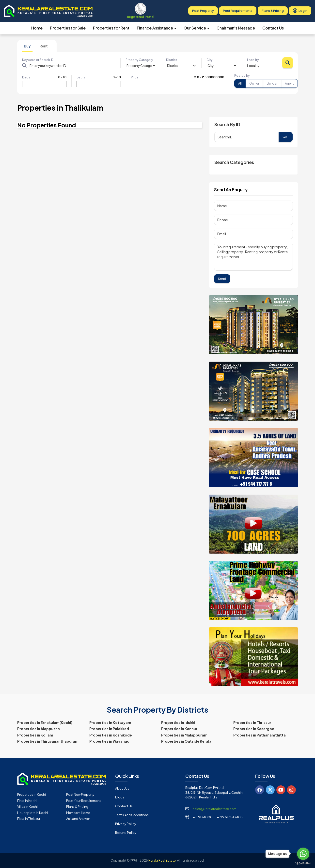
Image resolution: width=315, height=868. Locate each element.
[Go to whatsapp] (303, 854)
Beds (26, 77)
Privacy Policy (126, 824)
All (240, 83)
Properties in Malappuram (184, 735)
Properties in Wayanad (109, 741)
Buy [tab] (27, 46)
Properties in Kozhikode (111, 735)
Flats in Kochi (27, 801)
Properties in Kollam (35, 735)
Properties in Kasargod (254, 729)
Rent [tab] (44, 46)
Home (37, 28)
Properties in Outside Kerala (186, 741)
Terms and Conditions (132, 815)
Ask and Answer (78, 819)
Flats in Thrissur (29, 819)
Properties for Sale (68, 28)
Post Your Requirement (84, 801)
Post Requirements (238, 11)
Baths (81, 77)
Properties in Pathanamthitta (260, 735)
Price (135, 77)
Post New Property (80, 794)
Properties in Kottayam (110, 722)
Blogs (120, 797)
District (172, 60)
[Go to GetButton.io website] (303, 863)
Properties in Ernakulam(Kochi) (45, 722)
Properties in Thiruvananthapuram (48, 741)
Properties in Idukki (178, 722)
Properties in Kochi (31, 794)
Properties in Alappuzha (39, 729)
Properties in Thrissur (252, 722)
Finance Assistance (157, 28)
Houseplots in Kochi (33, 813)
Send (222, 279)
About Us (122, 788)
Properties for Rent (111, 28)
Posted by (242, 76)
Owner (254, 83)
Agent (289, 83)
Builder (272, 83)
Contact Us (273, 28)
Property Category (139, 60)
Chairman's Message (236, 28)
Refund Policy (126, 833)
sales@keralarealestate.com (215, 809)
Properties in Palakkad (109, 729)
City (209, 60)
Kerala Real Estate (162, 860)
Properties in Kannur (179, 729)
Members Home (78, 813)
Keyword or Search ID (38, 60)
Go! (286, 137)
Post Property (203, 11)
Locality (253, 60)
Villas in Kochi (27, 807)
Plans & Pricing (273, 11)
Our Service (196, 28)
